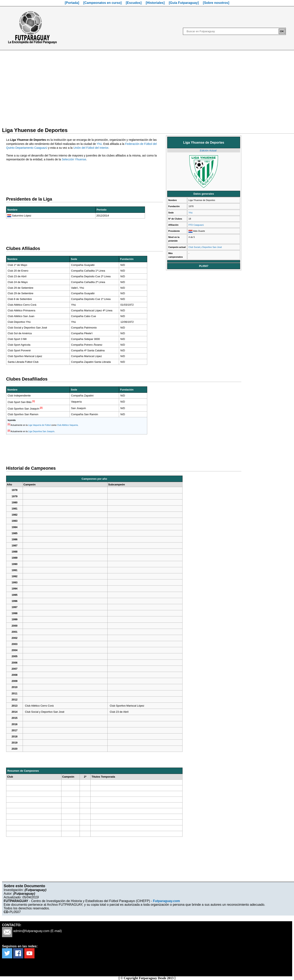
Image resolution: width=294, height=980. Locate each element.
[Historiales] (155, 3)
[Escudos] (134, 3)
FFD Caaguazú (196, 225)
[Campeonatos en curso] (102, 3)
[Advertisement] (147, 86)
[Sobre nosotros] (216, 3)
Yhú (190, 213)
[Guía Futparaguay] (184, 3)
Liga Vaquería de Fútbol (39, 425)
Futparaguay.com (166, 901)
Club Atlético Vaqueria (67, 425)
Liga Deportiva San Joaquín (41, 431)
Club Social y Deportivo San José (205, 247)
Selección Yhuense (74, 159)
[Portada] (72, 3)
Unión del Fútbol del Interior (91, 148)
